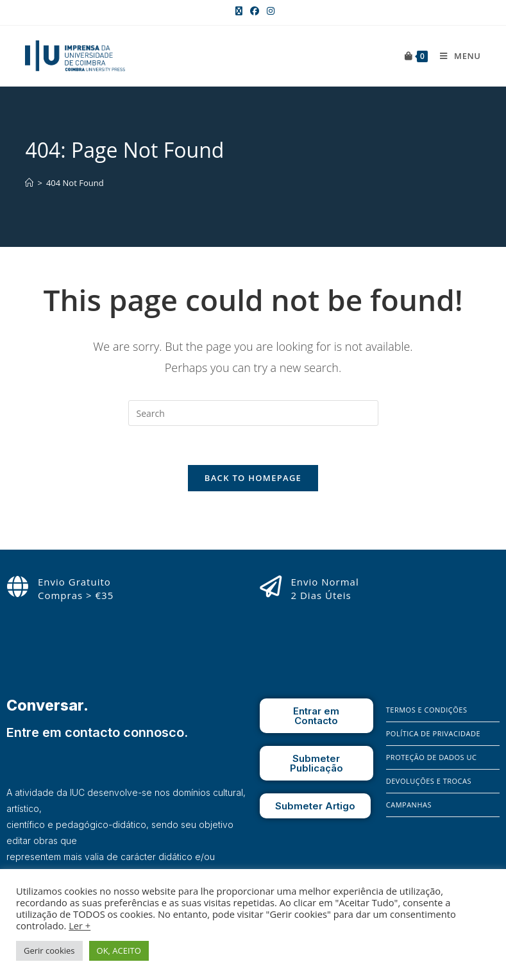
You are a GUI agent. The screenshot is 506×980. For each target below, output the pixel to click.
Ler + (80, 925)
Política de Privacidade (433, 733)
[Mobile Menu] (455, 56)
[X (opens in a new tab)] (239, 11)
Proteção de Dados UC (432, 757)
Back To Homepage (253, 478)
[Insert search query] (253, 413)
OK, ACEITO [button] (119, 950)
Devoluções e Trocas (429, 781)
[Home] (29, 183)
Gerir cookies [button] (49, 950)
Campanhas (409, 805)
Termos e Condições (427, 710)
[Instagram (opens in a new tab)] (269, 11)
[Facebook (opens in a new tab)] (255, 11)
